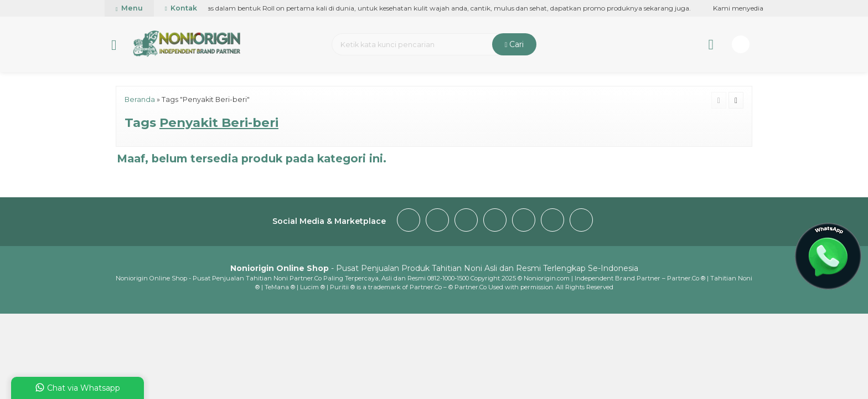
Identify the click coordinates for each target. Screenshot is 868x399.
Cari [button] (515, 44)
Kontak (181, 8)
